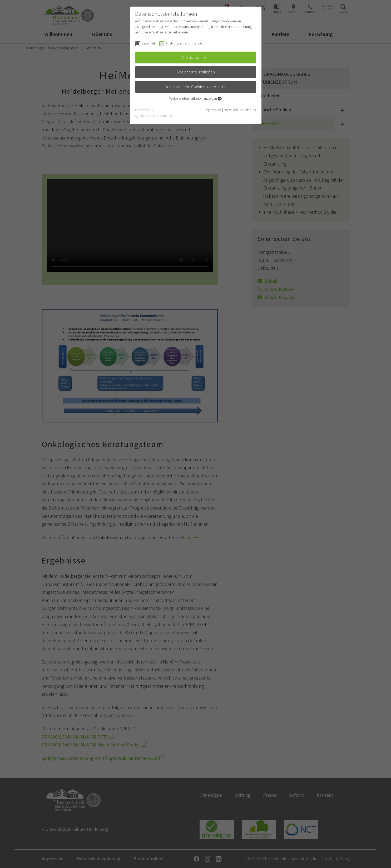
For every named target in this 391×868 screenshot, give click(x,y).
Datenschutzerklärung (240, 110)
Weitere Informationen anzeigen (195, 98)
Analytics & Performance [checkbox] (184, 43)
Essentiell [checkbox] (149, 43)
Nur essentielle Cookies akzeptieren (196, 87)
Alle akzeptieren (195, 57)
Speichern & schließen (196, 72)
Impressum (213, 110)
